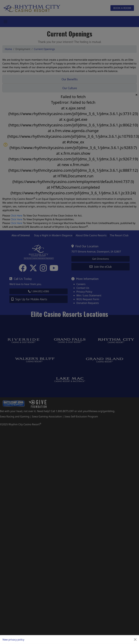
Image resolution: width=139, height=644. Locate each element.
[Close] (135, 640)
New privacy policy (13, 640)
